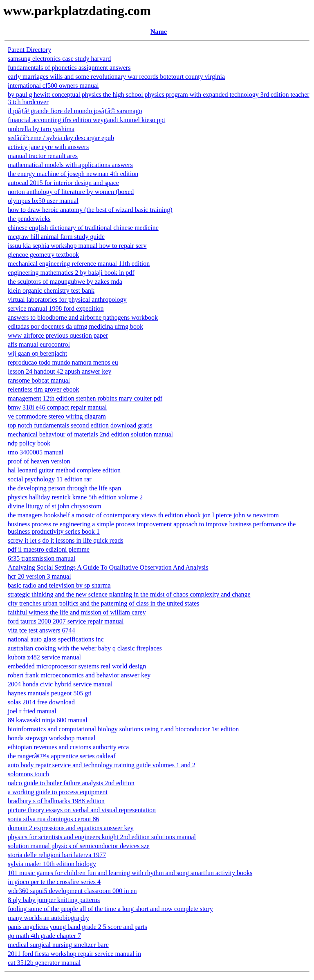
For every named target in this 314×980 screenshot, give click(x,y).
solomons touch (28, 774)
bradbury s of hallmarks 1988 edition (56, 801)
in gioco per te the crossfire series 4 (54, 882)
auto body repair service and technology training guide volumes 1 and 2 (102, 765)
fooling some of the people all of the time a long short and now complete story (110, 909)
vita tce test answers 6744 (41, 630)
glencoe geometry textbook (43, 255)
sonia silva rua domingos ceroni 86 (54, 819)
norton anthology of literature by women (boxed (71, 192)
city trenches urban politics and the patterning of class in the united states (103, 603)
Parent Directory (29, 50)
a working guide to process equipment (58, 792)
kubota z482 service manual (44, 657)
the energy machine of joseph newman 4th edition (73, 174)
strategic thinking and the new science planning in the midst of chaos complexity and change (129, 594)
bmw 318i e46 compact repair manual (57, 407)
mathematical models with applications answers (70, 165)
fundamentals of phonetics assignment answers (69, 68)
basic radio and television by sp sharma (59, 585)
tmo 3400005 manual (36, 452)
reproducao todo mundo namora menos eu (63, 362)
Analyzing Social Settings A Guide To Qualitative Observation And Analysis (108, 567)
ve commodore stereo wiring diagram (57, 416)
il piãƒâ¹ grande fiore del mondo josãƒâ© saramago (75, 111)
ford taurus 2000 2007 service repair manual (66, 621)
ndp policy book (29, 443)
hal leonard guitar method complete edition (64, 470)
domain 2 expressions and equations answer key (71, 828)
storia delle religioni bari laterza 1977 (57, 855)
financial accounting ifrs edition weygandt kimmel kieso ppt (86, 120)
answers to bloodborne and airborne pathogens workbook (83, 317)
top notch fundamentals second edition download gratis (80, 425)
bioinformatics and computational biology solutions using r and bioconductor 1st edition (123, 729)
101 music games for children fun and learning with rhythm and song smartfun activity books (130, 873)
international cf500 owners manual (53, 86)
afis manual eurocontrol (39, 344)
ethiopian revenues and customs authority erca (68, 747)
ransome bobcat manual (39, 380)
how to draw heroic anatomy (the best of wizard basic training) (90, 210)
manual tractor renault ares (43, 156)
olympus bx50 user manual (43, 201)
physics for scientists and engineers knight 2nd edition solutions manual (102, 837)
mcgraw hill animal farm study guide (56, 237)
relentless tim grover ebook (44, 389)
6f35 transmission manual (41, 558)
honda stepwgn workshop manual (52, 738)
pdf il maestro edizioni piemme (49, 549)
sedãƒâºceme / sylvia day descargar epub (61, 138)
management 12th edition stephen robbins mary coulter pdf (85, 398)
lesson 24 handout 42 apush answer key (59, 371)
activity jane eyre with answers (48, 147)
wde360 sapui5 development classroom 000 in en (72, 891)
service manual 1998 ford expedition (56, 308)
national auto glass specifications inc (56, 639)
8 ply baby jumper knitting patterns (54, 900)
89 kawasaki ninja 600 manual (48, 720)
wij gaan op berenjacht (37, 353)
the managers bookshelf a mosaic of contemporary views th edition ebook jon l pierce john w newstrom (143, 515)
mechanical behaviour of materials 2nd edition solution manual (90, 434)
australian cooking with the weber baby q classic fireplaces (85, 648)
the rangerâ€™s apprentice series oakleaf (62, 756)
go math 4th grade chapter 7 (44, 936)
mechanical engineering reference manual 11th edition (79, 264)
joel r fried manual (32, 711)
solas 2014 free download (41, 702)
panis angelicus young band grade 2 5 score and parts (77, 927)
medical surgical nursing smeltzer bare (58, 945)
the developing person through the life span (64, 488)
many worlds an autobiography (48, 918)
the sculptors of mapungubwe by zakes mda (65, 282)
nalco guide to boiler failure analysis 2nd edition (71, 783)
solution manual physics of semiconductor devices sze (79, 846)
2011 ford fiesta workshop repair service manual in (74, 954)
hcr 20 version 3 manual (39, 576)
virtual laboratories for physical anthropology (67, 300)
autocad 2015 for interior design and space (63, 183)
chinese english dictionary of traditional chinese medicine (83, 228)
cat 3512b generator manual (44, 963)
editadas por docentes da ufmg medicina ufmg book (75, 326)
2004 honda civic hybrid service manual (60, 684)
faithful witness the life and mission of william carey (77, 612)
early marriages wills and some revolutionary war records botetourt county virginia (116, 77)
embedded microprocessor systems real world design (77, 666)
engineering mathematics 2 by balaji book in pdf (71, 273)
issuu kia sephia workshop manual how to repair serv (77, 246)
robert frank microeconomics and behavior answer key (79, 675)
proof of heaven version (39, 461)
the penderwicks (29, 219)
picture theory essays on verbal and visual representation (82, 810)
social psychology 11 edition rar (50, 479)
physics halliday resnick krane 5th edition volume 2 (75, 497)
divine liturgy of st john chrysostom (55, 506)
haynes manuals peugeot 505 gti (50, 693)
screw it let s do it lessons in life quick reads (66, 540)
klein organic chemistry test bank (51, 291)
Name (159, 32)
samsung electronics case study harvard (59, 59)
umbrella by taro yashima (41, 129)
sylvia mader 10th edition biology (52, 864)
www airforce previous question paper (58, 335)
